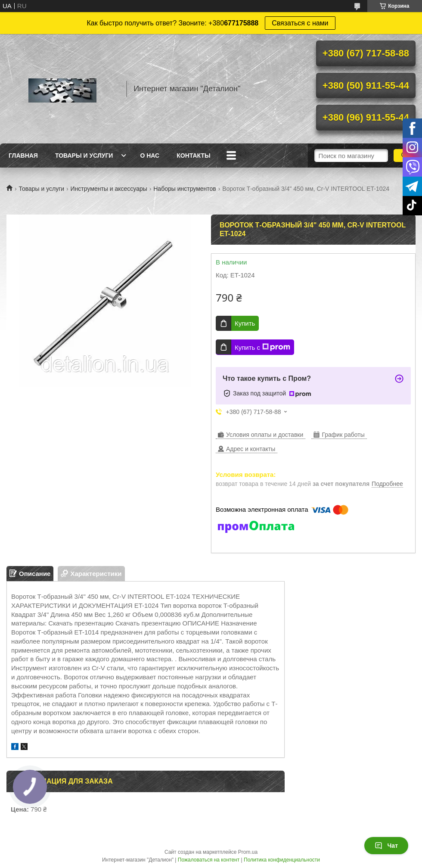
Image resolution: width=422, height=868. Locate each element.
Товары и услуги (84, 156)
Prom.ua (248, 852)
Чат (386, 846)
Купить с (262, 347)
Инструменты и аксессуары (109, 189)
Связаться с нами (300, 23)
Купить (245, 323)
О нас (150, 156)
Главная (23, 156)
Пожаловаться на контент (209, 860)
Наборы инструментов (185, 189)
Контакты (193, 156)
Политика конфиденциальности (282, 860)
